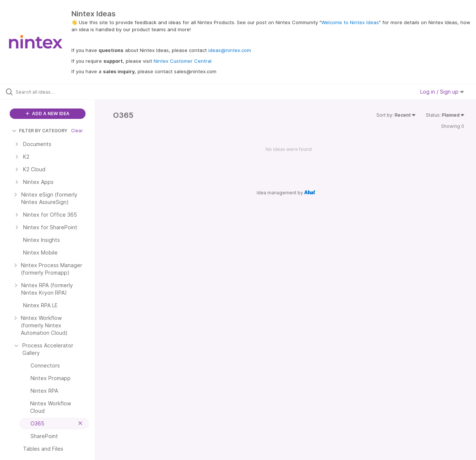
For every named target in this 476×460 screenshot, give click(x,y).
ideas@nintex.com (230, 50)
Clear (77, 131)
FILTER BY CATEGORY (40, 131)
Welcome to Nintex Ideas (350, 22)
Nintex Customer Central (183, 61)
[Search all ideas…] (57, 92)
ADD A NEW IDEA (48, 114)
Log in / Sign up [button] (442, 92)
